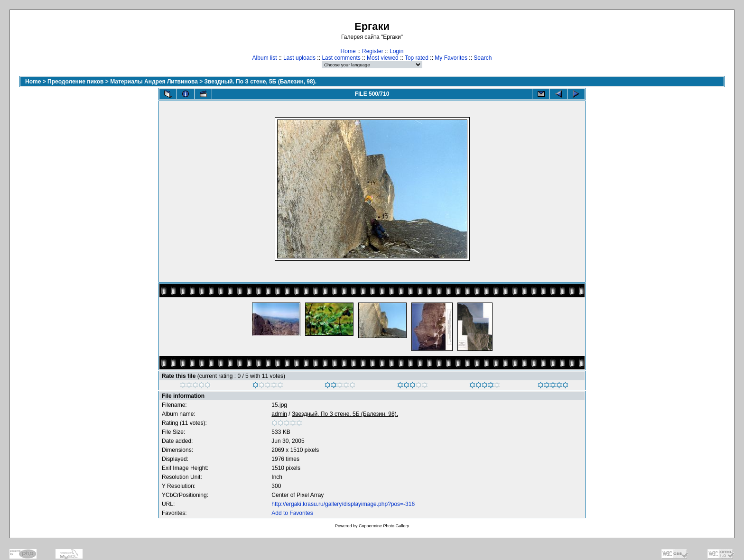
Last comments (341, 58)
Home (348, 51)
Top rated (417, 58)
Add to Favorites (292, 513)
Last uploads (299, 58)
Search (483, 58)
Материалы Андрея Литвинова (154, 82)
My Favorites (451, 58)
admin (279, 414)
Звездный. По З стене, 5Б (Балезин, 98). (261, 82)
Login (396, 51)
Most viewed (383, 58)
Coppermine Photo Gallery (384, 526)
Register (373, 51)
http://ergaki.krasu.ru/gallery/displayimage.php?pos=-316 (343, 504)
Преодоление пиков (75, 82)
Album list (265, 58)
